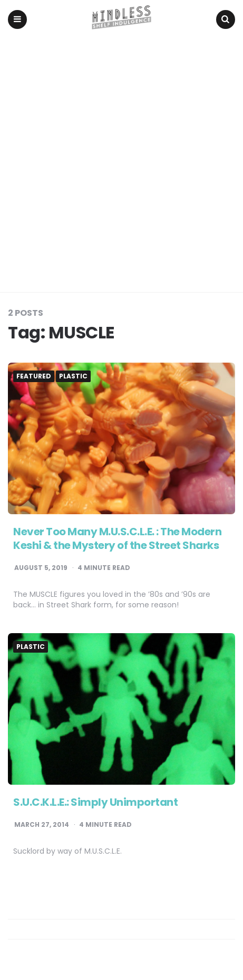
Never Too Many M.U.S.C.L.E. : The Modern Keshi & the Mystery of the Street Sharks (117, 538)
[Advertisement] (121, 166)
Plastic (73, 376)
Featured (34, 376)
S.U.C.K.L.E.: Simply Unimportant (95, 802)
